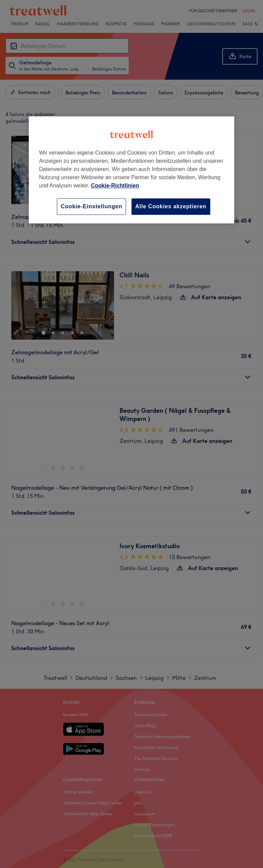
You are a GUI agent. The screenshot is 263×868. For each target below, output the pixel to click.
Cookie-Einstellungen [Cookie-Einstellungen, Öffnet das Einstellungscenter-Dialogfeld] (91, 206)
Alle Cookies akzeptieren (171, 206)
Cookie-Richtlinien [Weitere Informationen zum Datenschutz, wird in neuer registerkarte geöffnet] (115, 186)
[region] (131, 170)
